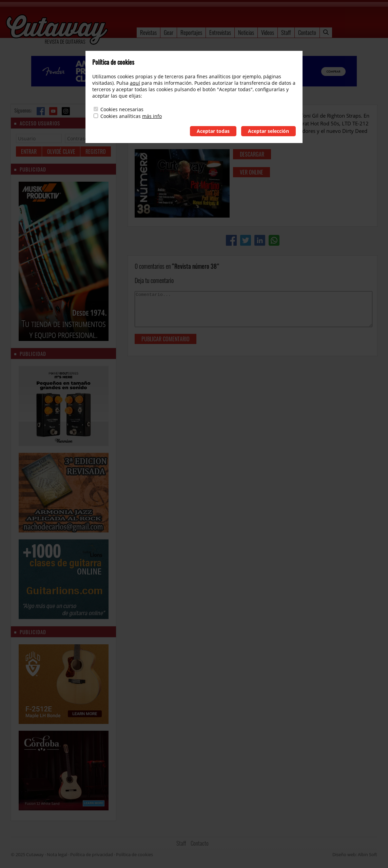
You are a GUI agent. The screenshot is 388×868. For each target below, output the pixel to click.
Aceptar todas (213, 131)
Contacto (307, 32)
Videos (268, 32)
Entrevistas (220, 32)
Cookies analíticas (121, 116)
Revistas (148, 32)
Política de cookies (134, 854)
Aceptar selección (268, 131)
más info (152, 116)
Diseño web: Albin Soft (355, 854)
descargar (252, 154)
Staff (286, 32)
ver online (251, 172)
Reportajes (191, 32)
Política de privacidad (92, 854)
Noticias (246, 32)
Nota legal (57, 854)
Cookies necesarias (122, 109)
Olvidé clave (61, 152)
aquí (135, 83)
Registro (96, 152)
